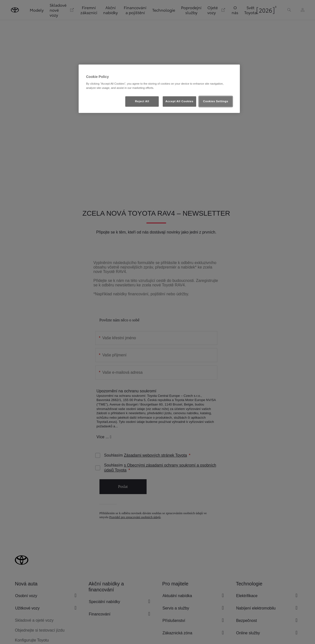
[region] (159, 89)
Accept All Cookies (179, 101)
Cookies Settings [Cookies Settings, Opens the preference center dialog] (216, 101)
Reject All (142, 101)
